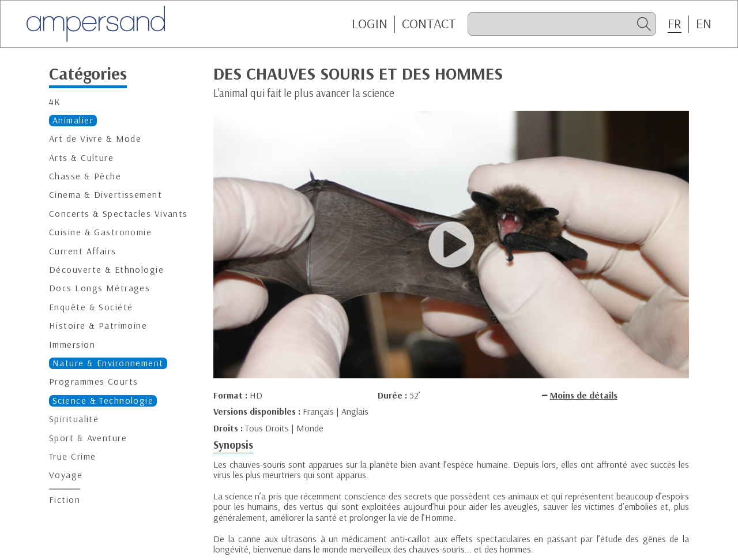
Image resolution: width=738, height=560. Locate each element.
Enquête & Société (91, 307)
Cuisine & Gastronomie (100, 232)
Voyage (66, 475)
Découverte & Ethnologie (106, 270)
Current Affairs (83, 251)
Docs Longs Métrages (99, 288)
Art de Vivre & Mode (95, 139)
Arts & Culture (81, 158)
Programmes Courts (93, 382)
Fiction (65, 500)
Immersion (72, 345)
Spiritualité (74, 419)
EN (704, 24)
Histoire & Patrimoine (98, 326)
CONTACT (429, 24)
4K (55, 102)
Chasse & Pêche (85, 176)
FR (675, 24)
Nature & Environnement (108, 363)
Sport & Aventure (88, 438)
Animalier (73, 120)
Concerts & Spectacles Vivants (118, 214)
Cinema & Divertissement (106, 195)
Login (370, 24)
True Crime (72, 456)
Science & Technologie (103, 401)
